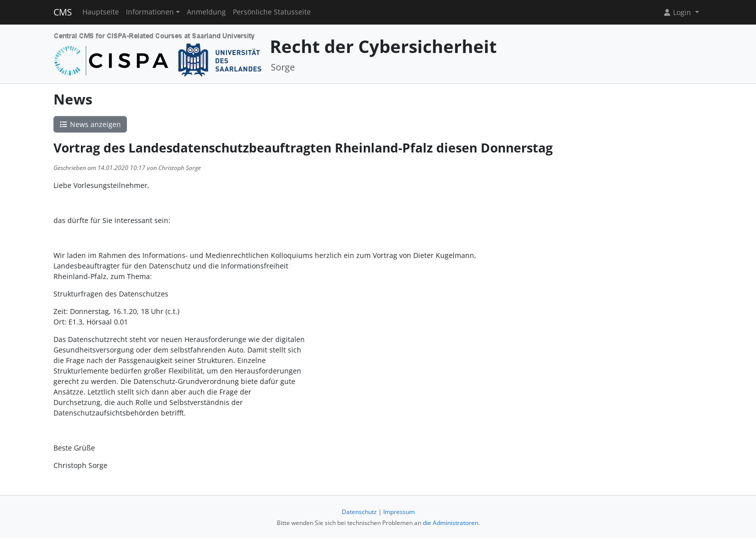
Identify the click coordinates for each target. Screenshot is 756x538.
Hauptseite (101, 12)
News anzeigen (90, 124)
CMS (63, 12)
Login (678, 12)
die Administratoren (450, 523)
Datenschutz (359, 512)
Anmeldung (206, 12)
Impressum (399, 512)
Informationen (150, 12)
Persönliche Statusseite (272, 12)
